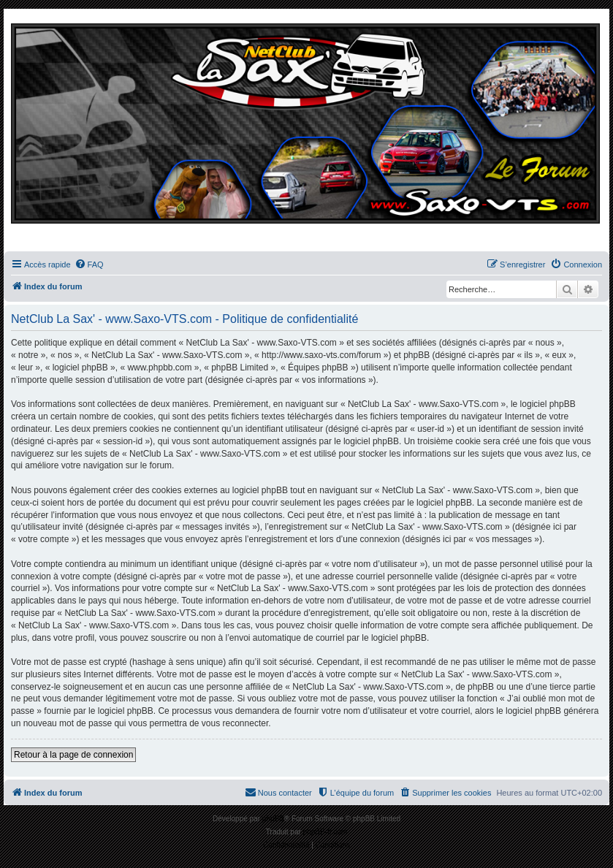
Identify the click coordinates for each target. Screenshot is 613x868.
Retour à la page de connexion (73, 755)
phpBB (273, 819)
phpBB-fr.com (325, 832)
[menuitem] (89, 264)
